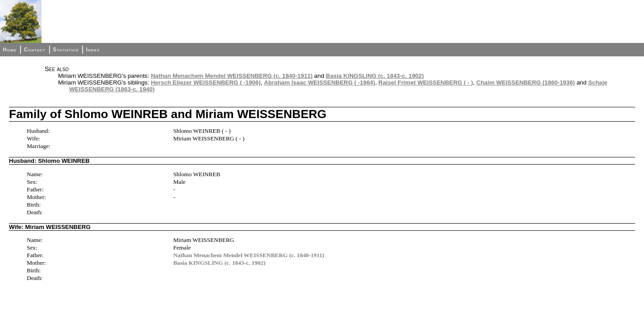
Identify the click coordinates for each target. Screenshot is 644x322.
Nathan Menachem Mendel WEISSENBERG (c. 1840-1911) (232, 76)
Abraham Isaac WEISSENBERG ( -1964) (320, 83)
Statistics (66, 50)
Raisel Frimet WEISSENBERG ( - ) (426, 83)
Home (10, 50)
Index (93, 50)
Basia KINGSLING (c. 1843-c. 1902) (375, 76)
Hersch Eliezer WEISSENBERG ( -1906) (206, 83)
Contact (34, 50)
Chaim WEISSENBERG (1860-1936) (526, 83)
